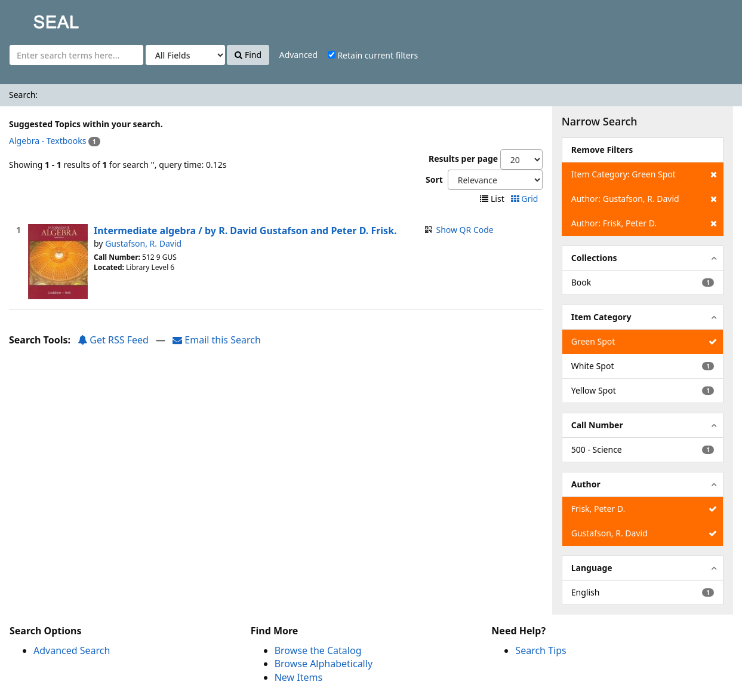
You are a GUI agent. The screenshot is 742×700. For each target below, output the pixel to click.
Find (248, 55)
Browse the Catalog (318, 650)
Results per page (463, 159)
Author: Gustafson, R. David (644, 199)
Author (586, 484)
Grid (526, 199)
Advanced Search (72, 650)
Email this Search (217, 340)
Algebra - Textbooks (47, 141)
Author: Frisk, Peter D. (644, 223)
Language (592, 568)
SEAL (32, 18)
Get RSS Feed (113, 340)
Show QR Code (464, 230)
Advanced (298, 55)
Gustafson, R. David (143, 243)
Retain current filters (373, 55)
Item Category (601, 317)
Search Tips (541, 650)
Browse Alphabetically (324, 664)
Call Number (597, 425)
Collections (594, 258)
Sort (434, 179)
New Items (298, 677)
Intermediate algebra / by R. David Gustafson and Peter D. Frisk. (245, 231)
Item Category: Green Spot (644, 174)
